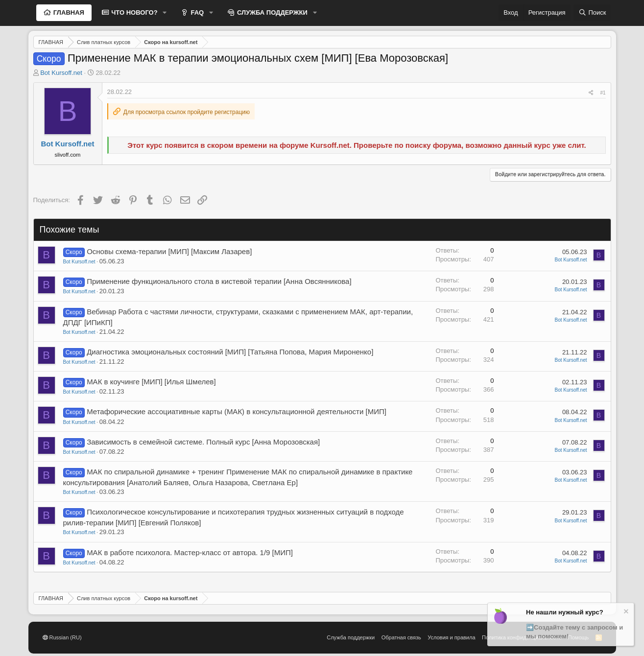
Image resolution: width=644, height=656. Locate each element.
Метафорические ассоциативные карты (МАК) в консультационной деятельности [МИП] (237, 411)
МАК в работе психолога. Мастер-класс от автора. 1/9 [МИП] (190, 552)
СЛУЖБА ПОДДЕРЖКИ (271, 12)
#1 (603, 93)
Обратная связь (401, 637)
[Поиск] (592, 13)
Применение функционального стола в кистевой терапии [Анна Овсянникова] (219, 281)
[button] (165, 13)
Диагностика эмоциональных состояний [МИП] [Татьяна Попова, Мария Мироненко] (230, 352)
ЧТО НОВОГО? (134, 12)
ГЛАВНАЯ (68, 12)
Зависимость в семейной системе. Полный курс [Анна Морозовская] (203, 442)
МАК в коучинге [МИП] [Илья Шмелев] (151, 382)
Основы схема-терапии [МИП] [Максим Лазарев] (169, 251)
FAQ (196, 12)
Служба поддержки (351, 637)
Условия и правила (451, 637)
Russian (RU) (62, 637)
